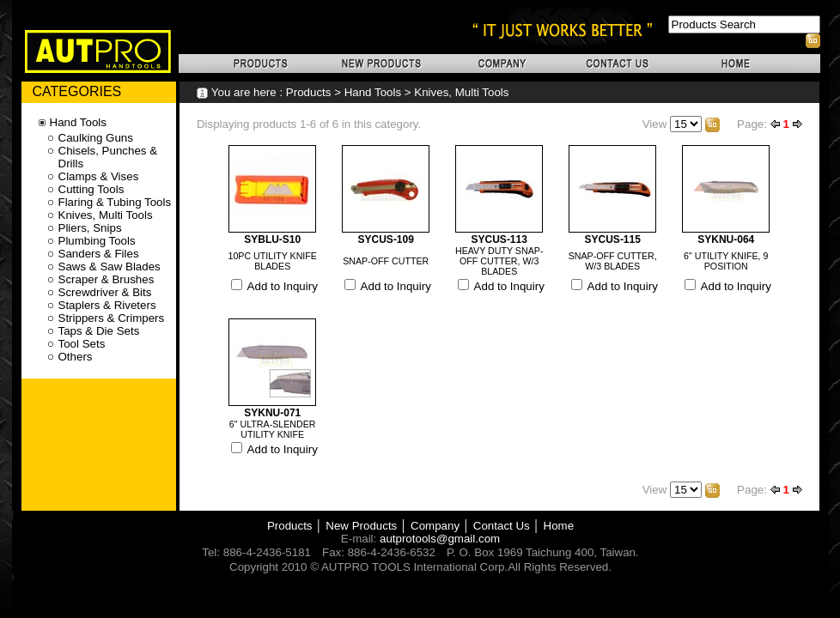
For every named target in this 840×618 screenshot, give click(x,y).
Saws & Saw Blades (110, 267)
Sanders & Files (99, 254)
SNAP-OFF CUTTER (386, 261)
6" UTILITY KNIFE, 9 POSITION (726, 261)
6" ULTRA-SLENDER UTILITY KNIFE (273, 429)
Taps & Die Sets (99, 331)
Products (309, 92)
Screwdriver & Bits (105, 292)
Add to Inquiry (283, 286)
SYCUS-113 (499, 239)
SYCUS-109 (386, 239)
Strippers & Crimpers (112, 318)
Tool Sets (82, 344)
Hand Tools (373, 92)
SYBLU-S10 (272, 239)
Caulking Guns (96, 138)
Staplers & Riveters (107, 305)
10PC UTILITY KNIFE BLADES (273, 261)
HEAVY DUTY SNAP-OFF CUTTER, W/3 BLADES (499, 261)
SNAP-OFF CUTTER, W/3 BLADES (613, 261)
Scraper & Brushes (107, 279)
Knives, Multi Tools (461, 92)
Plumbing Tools (97, 241)
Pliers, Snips (90, 228)
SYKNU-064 (726, 239)
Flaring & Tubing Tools (115, 202)
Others (76, 357)
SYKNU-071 (272, 413)
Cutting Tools (91, 189)
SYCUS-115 (613, 239)
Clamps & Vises (99, 176)
